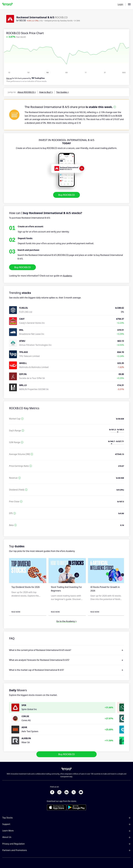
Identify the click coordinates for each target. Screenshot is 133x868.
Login (120, 4)
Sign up (9, 78)
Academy (67, 276)
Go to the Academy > (66, 621)
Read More (16, 612)
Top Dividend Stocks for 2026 (26, 587)
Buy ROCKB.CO (66, 195)
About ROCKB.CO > (27, 92)
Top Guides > (63, 92)
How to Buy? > (46, 92)
